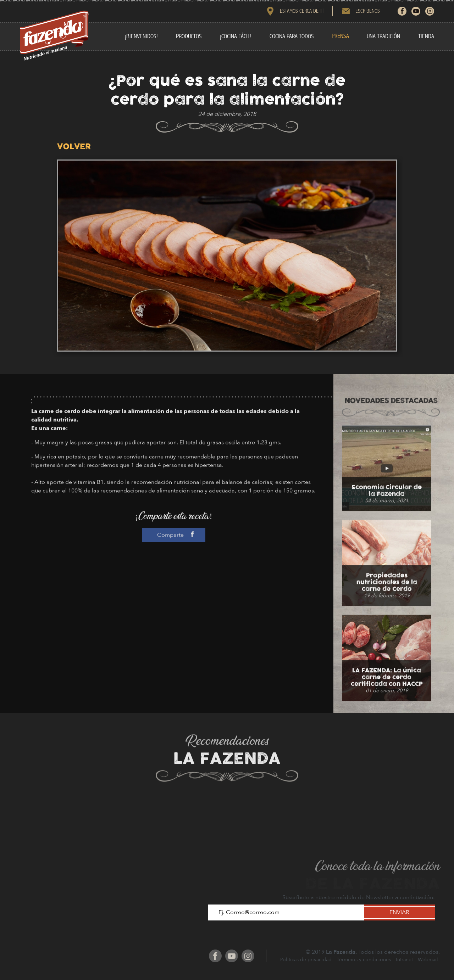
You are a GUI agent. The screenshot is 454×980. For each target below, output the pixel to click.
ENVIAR (399, 912)
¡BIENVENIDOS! (141, 36)
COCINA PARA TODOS (292, 36)
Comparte (174, 571)
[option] (227, 256)
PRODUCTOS (189, 36)
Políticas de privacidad (306, 960)
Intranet (404, 960)
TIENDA (426, 36)
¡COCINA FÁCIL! (236, 36)
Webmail (428, 960)
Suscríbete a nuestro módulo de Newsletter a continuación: (359, 897)
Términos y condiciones (364, 960)
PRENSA (340, 36)
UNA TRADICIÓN (383, 36)
